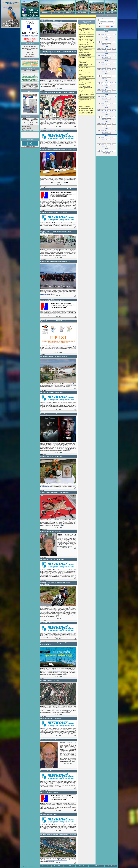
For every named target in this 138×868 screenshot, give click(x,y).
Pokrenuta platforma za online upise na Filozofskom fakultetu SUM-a (86, 94)
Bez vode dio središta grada (86, 110)
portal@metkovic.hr (30, 144)
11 (101, 34)
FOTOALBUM (111, 13)
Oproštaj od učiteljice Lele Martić (85, 80)
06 (113, 34)
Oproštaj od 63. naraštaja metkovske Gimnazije (85, 55)
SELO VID (30, 52)
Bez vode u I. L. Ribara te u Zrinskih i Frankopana (86, 106)
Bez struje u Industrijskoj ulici (86, 108)
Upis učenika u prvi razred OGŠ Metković (85, 61)
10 (103, 34)
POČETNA (45, 13)
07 (110, 34)
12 (98, 34)
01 (110, 37)
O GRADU (57, 13)
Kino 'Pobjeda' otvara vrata (85, 71)
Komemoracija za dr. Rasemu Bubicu (86, 74)
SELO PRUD (30, 54)
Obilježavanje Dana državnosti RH (86, 25)
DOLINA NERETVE (30, 56)
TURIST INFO (82, 13)
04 (103, 37)
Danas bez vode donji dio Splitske (85, 100)
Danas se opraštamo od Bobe (86, 103)
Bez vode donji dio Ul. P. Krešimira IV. (85, 84)
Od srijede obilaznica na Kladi (86, 98)
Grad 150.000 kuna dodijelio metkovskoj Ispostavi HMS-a (86, 40)
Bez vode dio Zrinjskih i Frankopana (85, 68)
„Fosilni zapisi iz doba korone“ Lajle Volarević (86, 77)
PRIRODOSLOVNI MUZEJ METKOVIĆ (30, 49)
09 (105, 34)
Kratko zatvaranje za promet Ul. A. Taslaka (86, 47)
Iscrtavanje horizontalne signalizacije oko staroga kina (86, 33)
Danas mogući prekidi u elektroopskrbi (85, 58)
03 (105, 37)
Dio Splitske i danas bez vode (86, 91)
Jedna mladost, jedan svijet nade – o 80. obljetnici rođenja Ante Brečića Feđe (86, 29)
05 (115, 34)
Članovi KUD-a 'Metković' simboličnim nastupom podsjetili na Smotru (85, 51)
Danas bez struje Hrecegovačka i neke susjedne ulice (87, 43)
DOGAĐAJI (69, 13)
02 (108, 37)
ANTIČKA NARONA (30, 46)
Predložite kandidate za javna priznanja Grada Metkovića (86, 113)
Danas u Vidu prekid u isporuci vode (86, 37)
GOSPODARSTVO (97, 13)
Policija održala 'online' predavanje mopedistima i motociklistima (85, 88)
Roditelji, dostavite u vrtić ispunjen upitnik (85, 65)
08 (108, 34)
